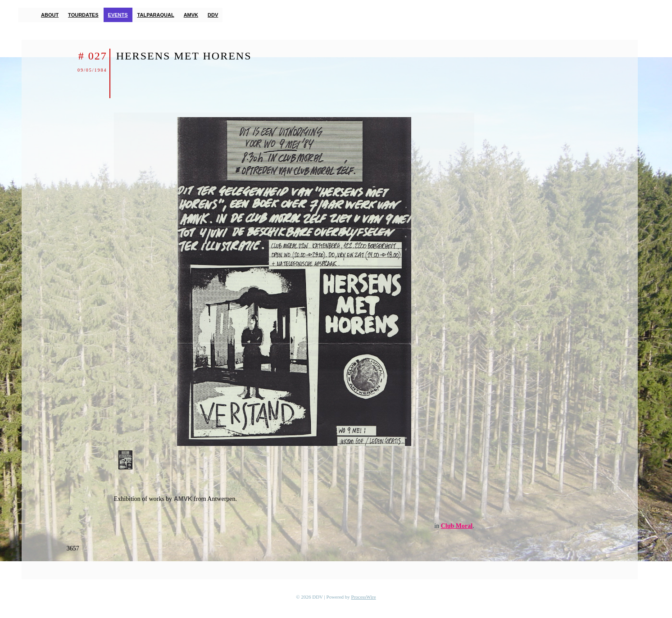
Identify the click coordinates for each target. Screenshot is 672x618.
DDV (213, 15)
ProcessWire (364, 597)
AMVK (191, 15)
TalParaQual (156, 15)
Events (118, 15)
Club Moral (457, 526)
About (50, 15)
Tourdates (83, 15)
